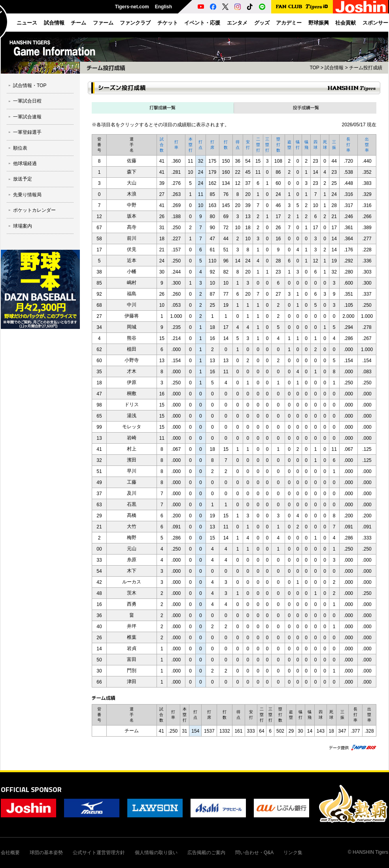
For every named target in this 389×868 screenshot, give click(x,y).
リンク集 (293, 853)
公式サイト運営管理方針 (99, 853)
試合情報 (334, 68)
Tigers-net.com (132, 7)
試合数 (162, 145)
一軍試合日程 (27, 101)
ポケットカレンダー (34, 210)
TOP (314, 68)
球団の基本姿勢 (46, 853)
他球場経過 (25, 163)
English (163, 7)
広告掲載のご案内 (206, 853)
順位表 (20, 148)
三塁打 (267, 145)
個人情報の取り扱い (156, 853)
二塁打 (258, 145)
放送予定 (23, 179)
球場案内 (23, 226)
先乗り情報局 (27, 195)
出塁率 (367, 145)
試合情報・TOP (30, 85)
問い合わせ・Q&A (254, 853)
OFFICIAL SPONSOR (31, 789)
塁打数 (278, 145)
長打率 (348, 145)
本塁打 (191, 145)
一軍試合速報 (27, 117)
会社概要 (10, 853)
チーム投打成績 (366, 68)
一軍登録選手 (27, 132)
